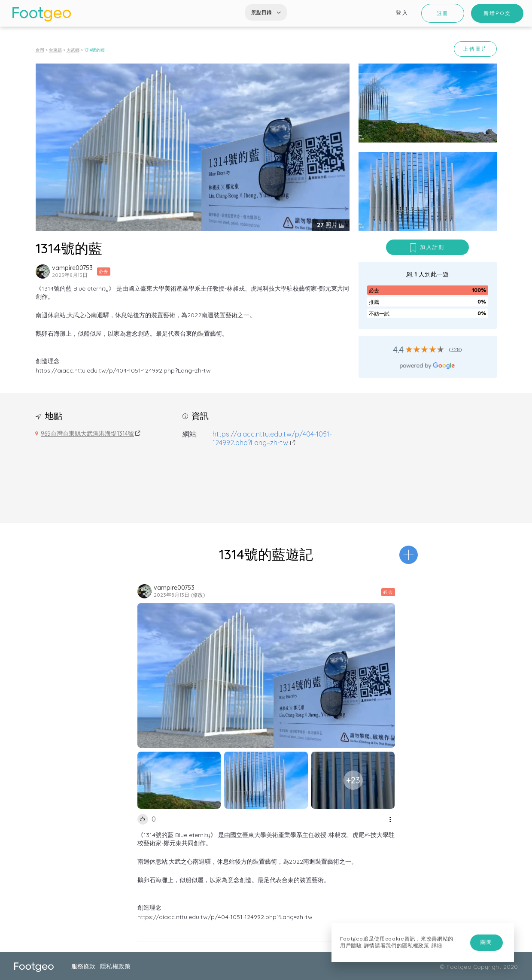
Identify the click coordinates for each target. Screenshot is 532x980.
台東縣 (55, 50)
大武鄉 (73, 50)
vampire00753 (72, 268)
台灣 (40, 50)
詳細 (437, 946)
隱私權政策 (115, 966)
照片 (328, 225)
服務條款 (83, 966)
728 (455, 349)
